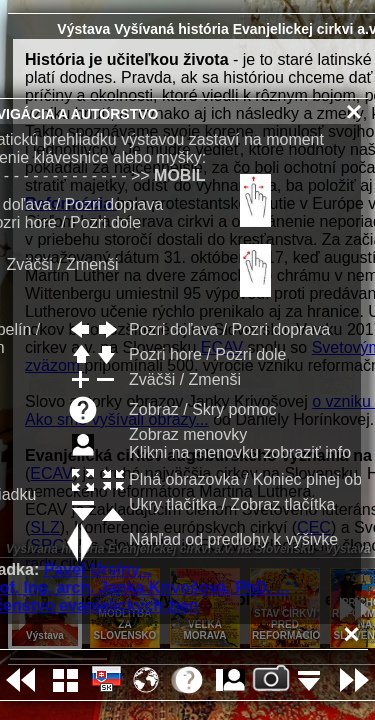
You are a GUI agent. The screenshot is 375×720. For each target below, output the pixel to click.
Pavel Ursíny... (98, 569)
